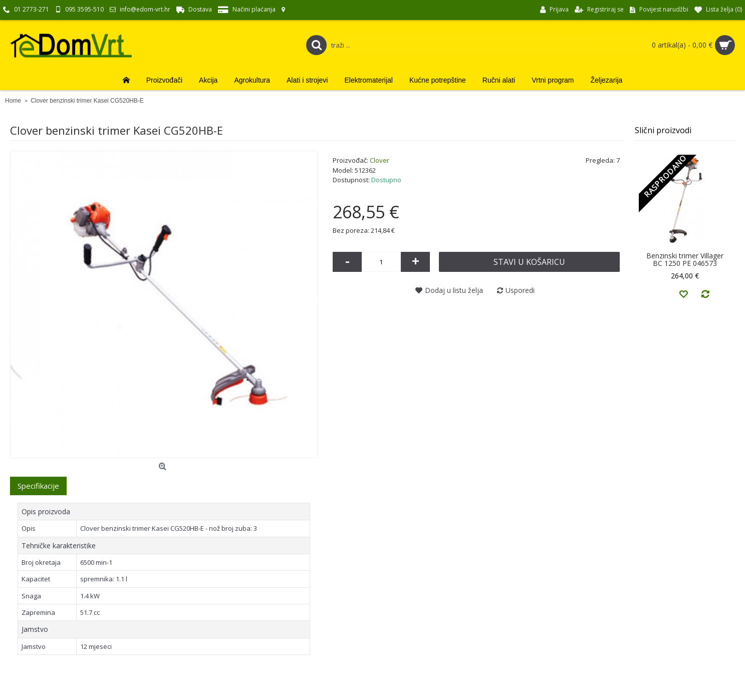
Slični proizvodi (663, 130)
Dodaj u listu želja (454, 290)
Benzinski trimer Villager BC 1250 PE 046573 (685, 259)
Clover (380, 160)
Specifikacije (38, 486)
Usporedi (520, 290)
